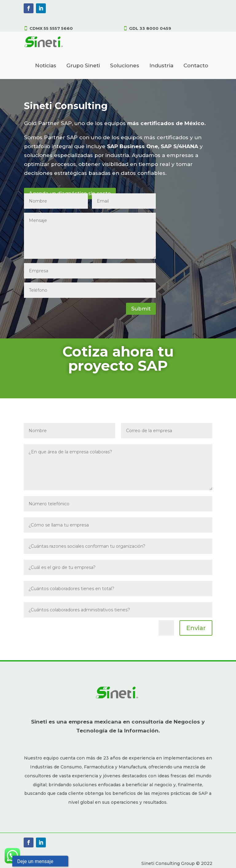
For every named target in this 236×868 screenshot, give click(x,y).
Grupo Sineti (83, 65)
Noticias (46, 65)
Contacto (196, 65)
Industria (161, 65)
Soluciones (125, 65)
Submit (141, 309)
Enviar (196, 628)
